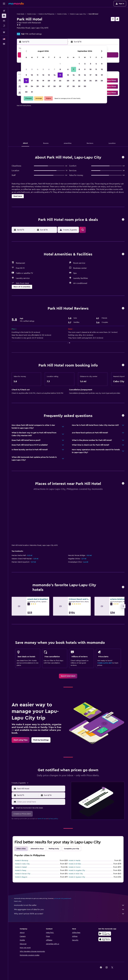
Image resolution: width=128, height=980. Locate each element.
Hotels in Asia (31, 14)
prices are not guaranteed (63, 898)
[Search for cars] (4, 21)
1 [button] (60, 64)
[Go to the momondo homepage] (16, 4)
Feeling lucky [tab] (54, 849)
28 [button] (54, 86)
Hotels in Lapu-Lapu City (78, 14)
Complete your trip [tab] (72, 849)
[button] (4, 4)
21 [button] (55, 81)
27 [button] (49, 86)
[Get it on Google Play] (105, 934)
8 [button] (60, 69)
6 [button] (49, 69)
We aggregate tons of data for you (69, 909)
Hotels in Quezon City (77, 877)
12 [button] (43, 75)
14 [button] (55, 75)
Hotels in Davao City (23, 874)
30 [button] (26, 92)
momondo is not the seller (69, 905)
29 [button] (60, 86)
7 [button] (54, 69)
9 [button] (26, 75)
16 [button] (26, 81)
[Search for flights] (4, 11)
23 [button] (26, 86)
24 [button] (32, 86)
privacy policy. (53, 819)
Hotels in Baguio (21, 877)
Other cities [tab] (21, 849)
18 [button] (38, 81)
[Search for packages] (4, 26)
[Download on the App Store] (105, 939)
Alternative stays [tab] (37, 849)
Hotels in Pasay (21, 870)
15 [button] (60, 75)
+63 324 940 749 (24, 31)
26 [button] (43, 86)
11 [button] (38, 75)
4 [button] (38, 69)
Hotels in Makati (21, 867)
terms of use (42, 819)
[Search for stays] (4, 16)
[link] (68, 676)
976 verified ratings (33, 34)
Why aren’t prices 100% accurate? (69, 914)
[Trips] (4, 32)
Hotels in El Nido (75, 864)
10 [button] (32, 75)
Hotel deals (21, 14)
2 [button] (26, 69)
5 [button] (43, 69)
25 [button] (38, 86)
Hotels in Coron (75, 867)
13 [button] (49, 75)
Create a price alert (105, 663)
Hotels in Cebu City (22, 864)
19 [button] (43, 81)
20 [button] (49, 81)
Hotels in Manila (74, 861)
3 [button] (32, 69)
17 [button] (32, 81)
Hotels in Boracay (22, 861)
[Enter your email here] (41, 802)
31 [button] (32, 92)
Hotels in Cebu (62, 14)
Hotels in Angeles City (77, 870)
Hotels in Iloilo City (76, 874)
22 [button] (60, 81)
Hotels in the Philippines (46, 14)
